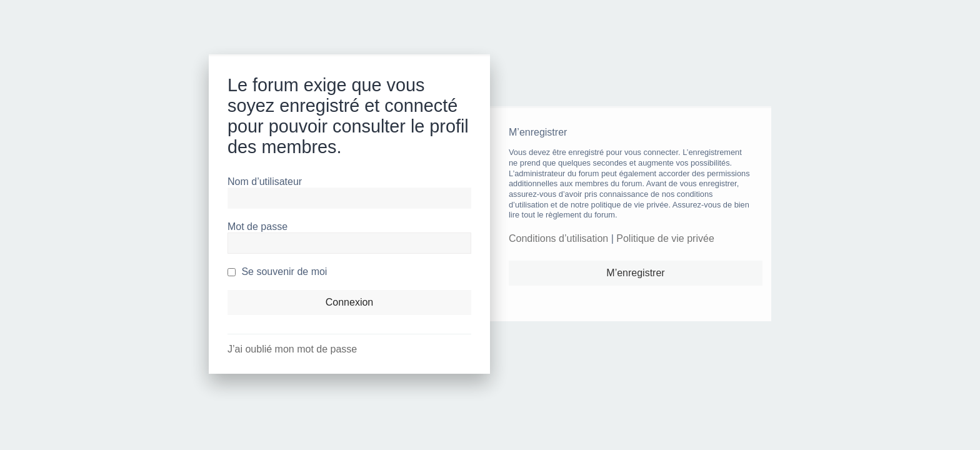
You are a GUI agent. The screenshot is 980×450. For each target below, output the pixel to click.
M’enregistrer (635, 273)
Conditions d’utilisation (558, 238)
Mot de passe (257, 227)
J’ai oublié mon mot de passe (292, 349)
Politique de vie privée (665, 238)
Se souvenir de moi (277, 272)
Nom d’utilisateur (265, 182)
